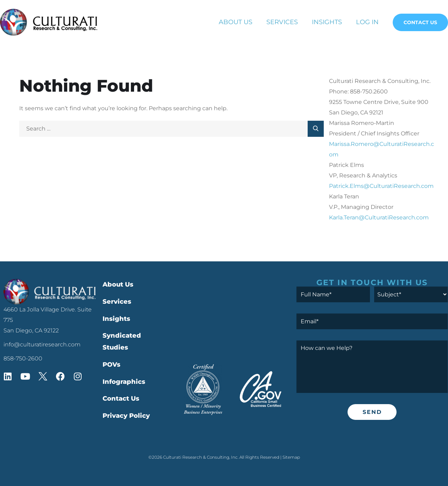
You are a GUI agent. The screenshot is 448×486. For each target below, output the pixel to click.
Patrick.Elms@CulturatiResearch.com (381, 186)
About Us (236, 22)
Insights (327, 22)
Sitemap (291, 457)
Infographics (124, 382)
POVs (111, 365)
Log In (367, 22)
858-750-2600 (23, 358)
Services (282, 22)
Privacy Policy (126, 416)
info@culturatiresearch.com (42, 344)
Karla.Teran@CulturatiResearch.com (379, 217)
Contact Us (420, 22)
